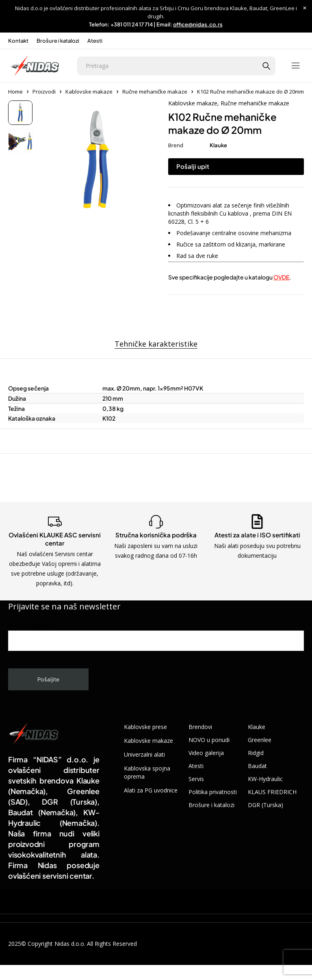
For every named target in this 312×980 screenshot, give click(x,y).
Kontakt (18, 41)
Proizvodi (44, 92)
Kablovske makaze (89, 92)
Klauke (218, 145)
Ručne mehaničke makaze (155, 92)
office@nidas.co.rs (198, 24)
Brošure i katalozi (58, 41)
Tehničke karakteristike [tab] (156, 344)
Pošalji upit (193, 166)
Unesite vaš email (156, 636)
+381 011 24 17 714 (132, 24)
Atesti (95, 41)
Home (15, 92)
